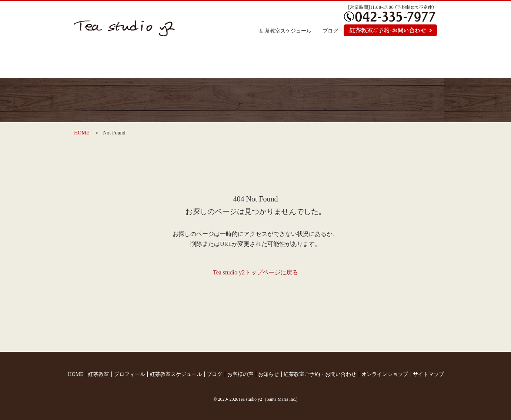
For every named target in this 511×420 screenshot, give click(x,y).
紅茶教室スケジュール (285, 31)
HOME (82, 133)
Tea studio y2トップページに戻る (255, 272)
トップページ (104, 61)
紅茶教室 (164, 61)
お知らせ (345, 61)
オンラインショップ (406, 61)
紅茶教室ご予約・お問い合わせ (320, 374)
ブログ (330, 31)
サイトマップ (428, 374)
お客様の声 (285, 61)
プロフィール (225, 61)
